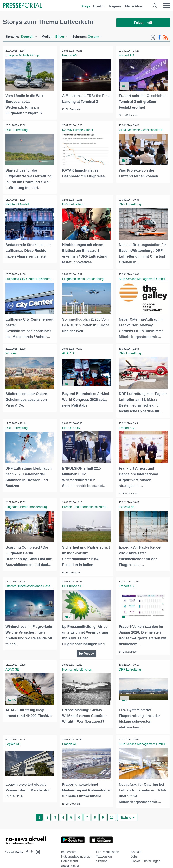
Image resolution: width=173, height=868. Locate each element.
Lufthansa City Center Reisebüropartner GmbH (38, 279)
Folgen (143, 23)
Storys (86, 6)
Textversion (104, 859)
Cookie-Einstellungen (146, 864)
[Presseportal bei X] (31, 855)
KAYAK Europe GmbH (78, 130)
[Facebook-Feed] (159, 38)
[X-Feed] (153, 38)
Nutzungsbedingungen (77, 859)
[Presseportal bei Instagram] (37, 854)
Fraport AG (70, 56)
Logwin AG (13, 742)
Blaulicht (100, 6)
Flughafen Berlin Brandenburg (83, 279)
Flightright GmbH (18, 205)
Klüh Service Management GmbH (142, 279)
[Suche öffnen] (155, 6)
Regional (116, 6)
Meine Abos (134, 6)
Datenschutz (70, 864)
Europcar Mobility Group (23, 56)
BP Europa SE (72, 585)
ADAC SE (69, 353)
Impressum (69, 854)
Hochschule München (77, 668)
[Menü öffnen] (167, 6)
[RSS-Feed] (166, 38)
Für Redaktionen (107, 854)
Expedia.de (127, 506)
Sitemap (102, 864)
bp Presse (86, 652)
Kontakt (136, 854)
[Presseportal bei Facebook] (26, 855)
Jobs (134, 859)
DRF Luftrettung (17, 130)
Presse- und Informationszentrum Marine (91, 506)
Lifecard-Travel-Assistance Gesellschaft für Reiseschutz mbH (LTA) (52, 585)
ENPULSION (71, 427)
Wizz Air (11, 353)
